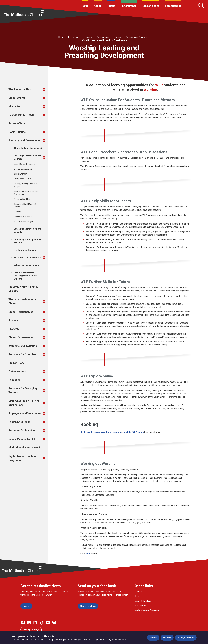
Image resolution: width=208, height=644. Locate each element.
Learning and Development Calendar (27, 230)
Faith (85, 6)
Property (14, 329)
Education (15, 380)
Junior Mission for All (22, 439)
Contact (138, 592)
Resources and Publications (28, 258)
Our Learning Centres (25, 250)
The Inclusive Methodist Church (23, 301)
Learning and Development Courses (130, 37)
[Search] (201, 5)
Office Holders (17, 372)
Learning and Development (97, 37)
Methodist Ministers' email (25, 448)
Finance (13, 320)
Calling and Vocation (22, 179)
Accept (153, 638)
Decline (167, 638)
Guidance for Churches (23, 354)
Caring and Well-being (23, 199)
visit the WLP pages (134, 432)
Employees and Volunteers (25, 414)
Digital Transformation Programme (22, 458)
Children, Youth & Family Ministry (23, 289)
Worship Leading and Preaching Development (105, 40)
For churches (129, 6)
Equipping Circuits (19, 422)
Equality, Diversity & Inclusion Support (26, 185)
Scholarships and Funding (27, 265)
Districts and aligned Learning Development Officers (25, 276)
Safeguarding (173, 6)
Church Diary (16, 363)
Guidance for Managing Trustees (23, 391)
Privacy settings (31, 630)
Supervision (19, 212)
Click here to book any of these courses (101, 432)
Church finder (151, 6)
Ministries (15, 106)
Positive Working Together (25, 222)
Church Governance (21, 337)
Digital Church (17, 98)
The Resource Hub (20, 89)
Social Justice (17, 132)
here (88, 553)
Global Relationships (21, 312)
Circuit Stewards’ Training (24, 164)
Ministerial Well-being (23, 217)
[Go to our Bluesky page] (54, 623)
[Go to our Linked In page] (35, 623)
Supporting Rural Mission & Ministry (25, 205)
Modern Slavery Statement (147, 610)
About (111, 6)
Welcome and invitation (23, 346)
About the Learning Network (28, 148)
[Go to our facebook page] (23, 623)
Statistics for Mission (22, 431)
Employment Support (23, 169)
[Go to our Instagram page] (29, 623)
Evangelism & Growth (21, 115)
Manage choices (186, 638)
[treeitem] (47, 89)
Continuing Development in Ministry (27, 241)
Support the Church (143, 601)
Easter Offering (18, 123)
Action (98, 6)
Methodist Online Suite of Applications (24, 403)
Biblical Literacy (20, 174)
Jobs (137, 596)
